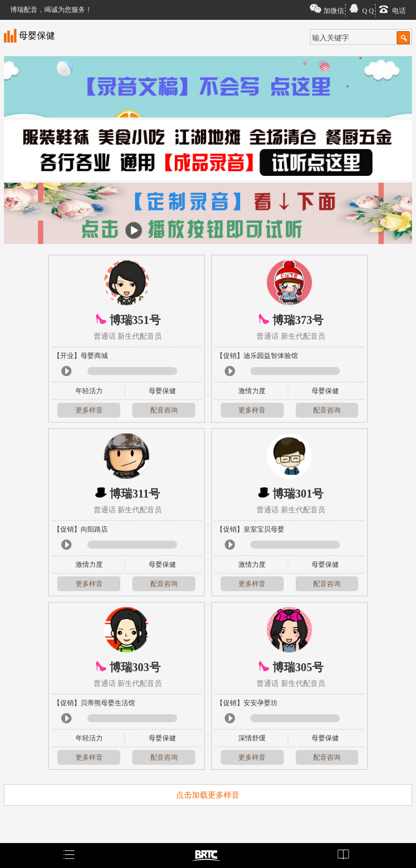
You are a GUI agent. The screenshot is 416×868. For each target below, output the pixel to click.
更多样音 (89, 410)
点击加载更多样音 (208, 795)
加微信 (334, 11)
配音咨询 (164, 410)
